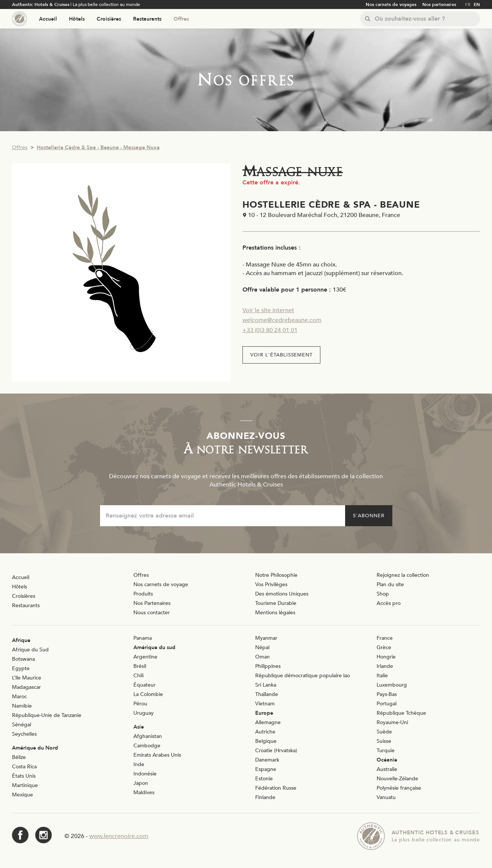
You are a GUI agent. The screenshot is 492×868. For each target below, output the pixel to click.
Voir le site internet (268, 310)
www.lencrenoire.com (119, 836)
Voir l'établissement (282, 355)
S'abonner (369, 516)
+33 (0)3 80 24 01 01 (270, 330)
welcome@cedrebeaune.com (282, 320)
